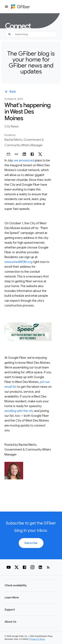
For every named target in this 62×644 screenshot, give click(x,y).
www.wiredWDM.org (18, 262)
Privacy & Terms (38, 639)
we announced (24, 160)
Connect (18, 26)
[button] (31, 585)
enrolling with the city (19, 411)
